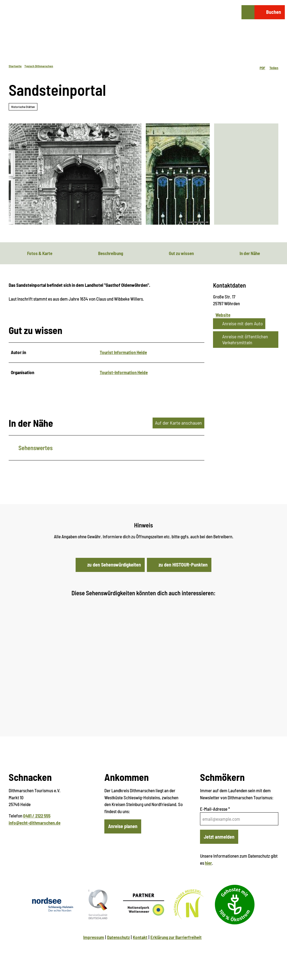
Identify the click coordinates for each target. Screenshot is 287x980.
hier (208, 863)
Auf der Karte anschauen (178, 423)
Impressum (94, 937)
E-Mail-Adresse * (215, 809)
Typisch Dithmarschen (39, 66)
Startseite (15, 66)
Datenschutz (118, 937)
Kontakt (140, 937)
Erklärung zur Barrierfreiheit (176, 937)
